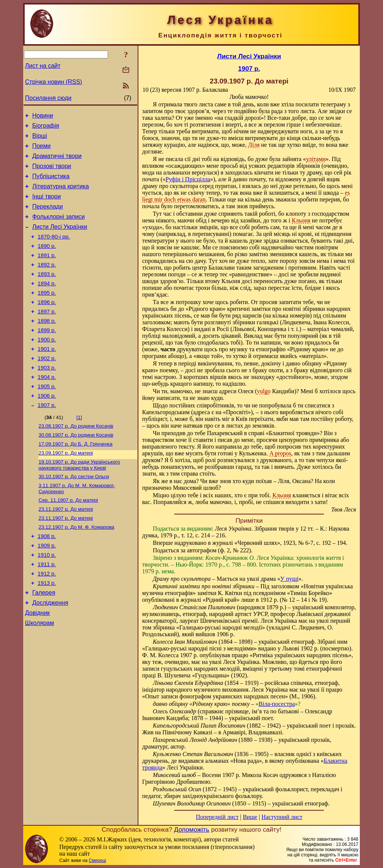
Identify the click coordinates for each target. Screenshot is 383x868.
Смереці (97, 861)
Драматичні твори (57, 162)
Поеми (41, 150)
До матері (66, 491)
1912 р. (47, 622)
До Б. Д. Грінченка (76, 481)
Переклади (48, 218)
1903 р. (47, 398)
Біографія (46, 128)
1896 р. (47, 325)
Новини (43, 117)
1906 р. (47, 430)
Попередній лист (217, 817)
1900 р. (47, 367)
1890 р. (47, 262)
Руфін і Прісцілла (188, 179)
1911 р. (47, 612)
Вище (250, 817)
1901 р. (47, 377)
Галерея (44, 644)
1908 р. (47, 580)
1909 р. (47, 591)
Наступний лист (282, 817)
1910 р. (47, 601)
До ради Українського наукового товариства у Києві (79, 503)
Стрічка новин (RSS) (53, 82)
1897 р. (47, 335)
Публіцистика (51, 184)
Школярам (39, 677)
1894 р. (47, 304)
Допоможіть (191, 829)
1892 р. (47, 283)
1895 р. (47, 314)
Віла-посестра (277, 704)
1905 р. (47, 419)
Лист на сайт (43, 66)
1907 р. (47, 440)
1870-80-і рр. (54, 251)
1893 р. (47, 293)
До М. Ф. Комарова (76, 570)
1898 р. (47, 346)
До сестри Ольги (74, 516)
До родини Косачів (76, 462)
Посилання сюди (48, 98)
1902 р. (47, 388)
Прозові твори (52, 173)
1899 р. (47, 356)
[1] (79, 452)
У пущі (289, 579)
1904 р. (47, 409)
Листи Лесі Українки (60, 240)
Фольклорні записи (58, 229)
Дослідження (50, 655)
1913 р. (47, 633)
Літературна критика (60, 195)
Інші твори (47, 207)
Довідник (37, 666)
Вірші (40, 139)
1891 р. (47, 272)
